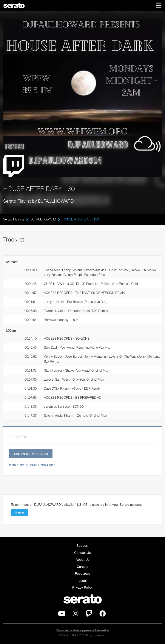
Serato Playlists (14, 219)
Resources (83, 573)
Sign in (19, 512)
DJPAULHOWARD (43, 219)
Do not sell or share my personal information (82, 630)
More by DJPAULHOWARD (32, 465)
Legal (83, 580)
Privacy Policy (82, 587)
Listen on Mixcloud (31, 454)
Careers (82, 567)
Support (82, 545)
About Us (83, 559)
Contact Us (82, 553)
